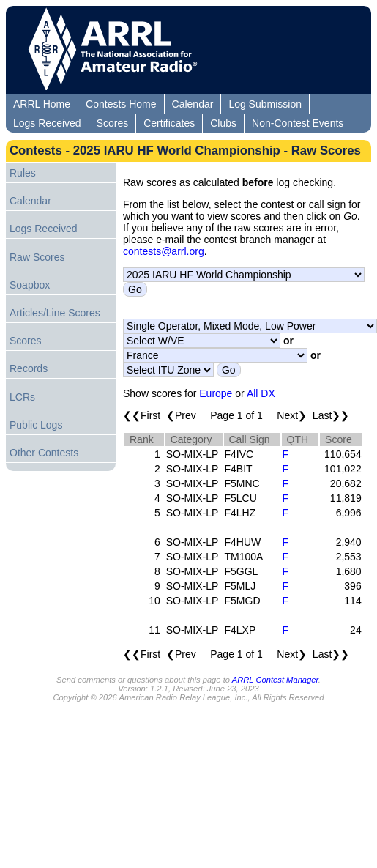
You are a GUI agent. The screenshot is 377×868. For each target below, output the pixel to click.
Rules (23, 173)
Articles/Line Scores (55, 313)
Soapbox (30, 285)
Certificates (169, 123)
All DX (261, 393)
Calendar (193, 104)
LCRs (22, 397)
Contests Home (121, 104)
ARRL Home (42, 104)
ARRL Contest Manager (275, 680)
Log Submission (265, 104)
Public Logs (36, 425)
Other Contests (44, 453)
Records (29, 368)
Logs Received (47, 123)
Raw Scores (37, 257)
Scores (113, 123)
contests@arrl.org (164, 251)
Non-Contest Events (298, 123)
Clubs (223, 123)
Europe (216, 393)
